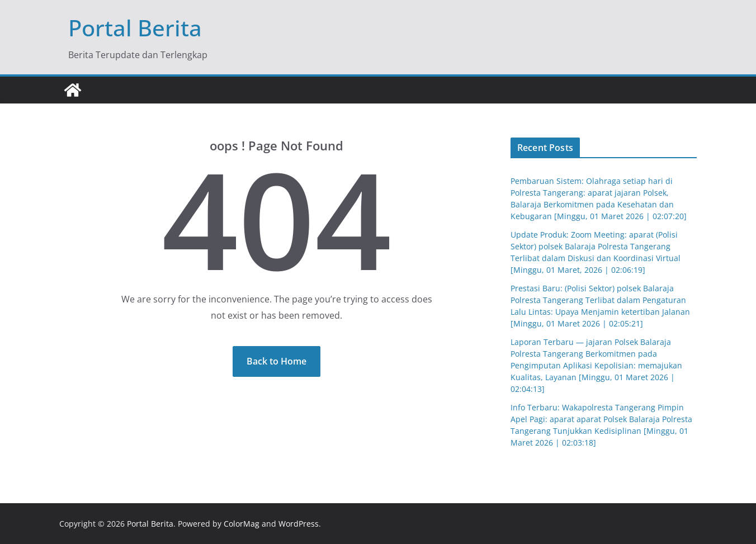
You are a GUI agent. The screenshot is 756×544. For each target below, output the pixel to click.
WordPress (299, 524)
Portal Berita (135, 28)
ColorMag (242, 524)
